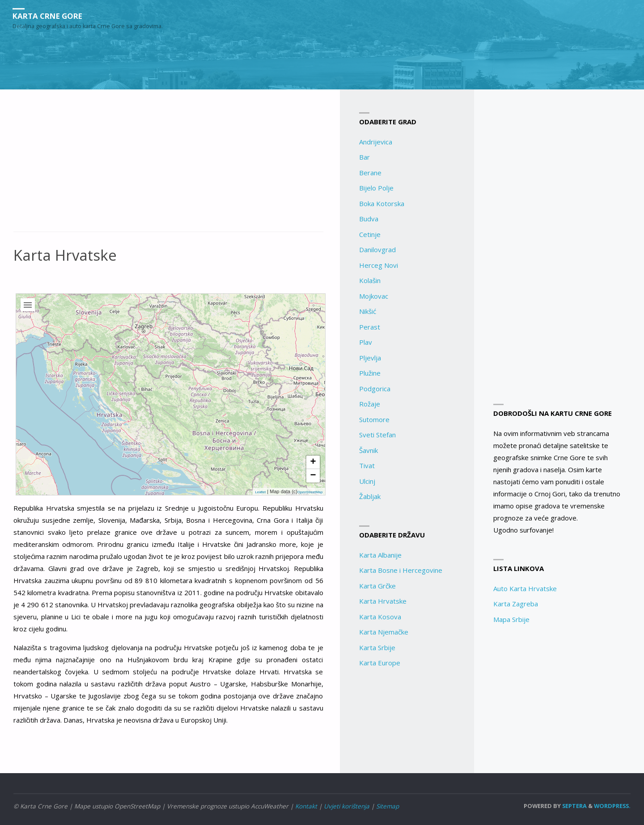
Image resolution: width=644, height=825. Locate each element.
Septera (574, 806)
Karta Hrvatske (383, 601)
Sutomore (374, 419)
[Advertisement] (168, 165)
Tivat (367, 465)
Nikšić (368, 311)
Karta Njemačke (384, 632)
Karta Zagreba (516, 604)
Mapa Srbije (511, 619)
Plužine (370, 373)
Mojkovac (374, 296)
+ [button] (313, 462)
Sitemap (388, 806)
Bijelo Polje (376, 188)
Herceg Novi (379, 265)
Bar (364, 157)
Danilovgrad (377, 250)
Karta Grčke (377, 586)
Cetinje (370, 234)
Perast (370, 327)
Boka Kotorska (382, 203)
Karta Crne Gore (51, 16)
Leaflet (260, 492)
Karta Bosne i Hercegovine (401, 570)
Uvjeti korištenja (347, 806)
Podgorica (375, 389)
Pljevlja (370, 358)
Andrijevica (376, 142)
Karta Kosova (380, 617)
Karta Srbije (377, 647)
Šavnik (369, 450)
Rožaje (370, 404)
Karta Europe (380, 663)
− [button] (313, 476)
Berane (370, 173)
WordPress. (612, 806)
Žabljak (370, 496)
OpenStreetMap (310, 492)
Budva (369, 219)
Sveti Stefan (377, 435)
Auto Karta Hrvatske (525, 588)
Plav (366, 342)
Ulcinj (367, 481)
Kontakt (306, 806)
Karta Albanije (380, 555)
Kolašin (370, 280)
